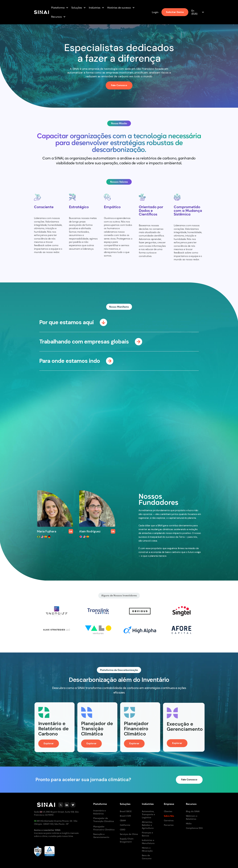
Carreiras (169, 820)
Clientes (168, 811)
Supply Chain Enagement (127, 840)
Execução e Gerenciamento (101, 836)
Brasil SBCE (126, 811)
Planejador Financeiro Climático (104, 828)
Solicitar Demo (175, 12)
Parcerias (169, 825)
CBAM (123, 820)
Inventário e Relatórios (99, 812)
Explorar (50, 744)
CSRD (123, 830)
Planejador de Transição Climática (104, 820)
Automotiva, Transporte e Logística (148, 814)
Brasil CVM (125, 816)
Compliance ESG (194, 828)
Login (155, 12)
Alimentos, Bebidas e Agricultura (148, 825)
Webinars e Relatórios (192, 817)
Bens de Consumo (147, 857)
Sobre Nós (169, 816)
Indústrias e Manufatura (148, 842)
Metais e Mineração (147, 849)
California (125, 825)
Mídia (189, 824)
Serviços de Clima (129, 834)
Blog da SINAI (193, 811)
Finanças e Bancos (147, 834)
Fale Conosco (119, 85)
